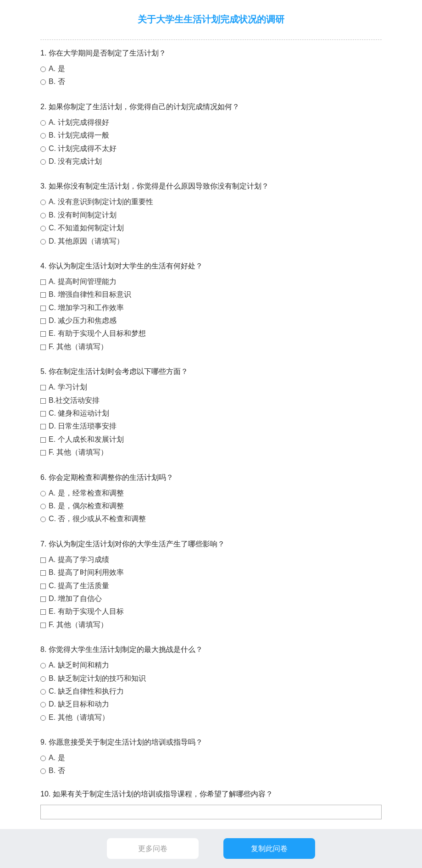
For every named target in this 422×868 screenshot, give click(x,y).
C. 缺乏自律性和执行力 (86, 691)
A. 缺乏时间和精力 (79, 665)
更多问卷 (153, 849)
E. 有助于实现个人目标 (86, 611)
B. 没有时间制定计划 (83, 215)
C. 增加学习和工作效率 (86, 308)
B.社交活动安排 (74, 400)
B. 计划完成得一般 (79, 135)
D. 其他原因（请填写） (86, 241)
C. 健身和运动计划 (79, 413)
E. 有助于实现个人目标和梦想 (97, 333)
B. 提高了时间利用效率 (86, 572)
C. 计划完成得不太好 (83, 148)
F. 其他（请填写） (78, 347)
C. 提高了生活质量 (79, 586)
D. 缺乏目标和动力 (79, 704)
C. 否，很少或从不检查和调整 (97, 519)
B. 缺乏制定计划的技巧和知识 (97, 678)
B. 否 (57, 81)
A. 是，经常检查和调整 (86, 493)
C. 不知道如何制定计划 (86, 228)
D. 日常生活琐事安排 (83, 426)
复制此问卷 (269, 849)
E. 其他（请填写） (79, 717)
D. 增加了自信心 (75, 598)
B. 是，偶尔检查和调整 (86, 506)
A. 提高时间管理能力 (83, 281)
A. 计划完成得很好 (79, 122)
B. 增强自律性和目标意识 (90, 294)
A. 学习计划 (68, 387)
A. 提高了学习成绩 (79, 559)
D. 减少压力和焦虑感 (83, 320)
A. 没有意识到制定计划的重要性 (101, 202)
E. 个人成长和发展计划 (86, 439)
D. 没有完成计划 (75, 161)
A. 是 (57, 69)
